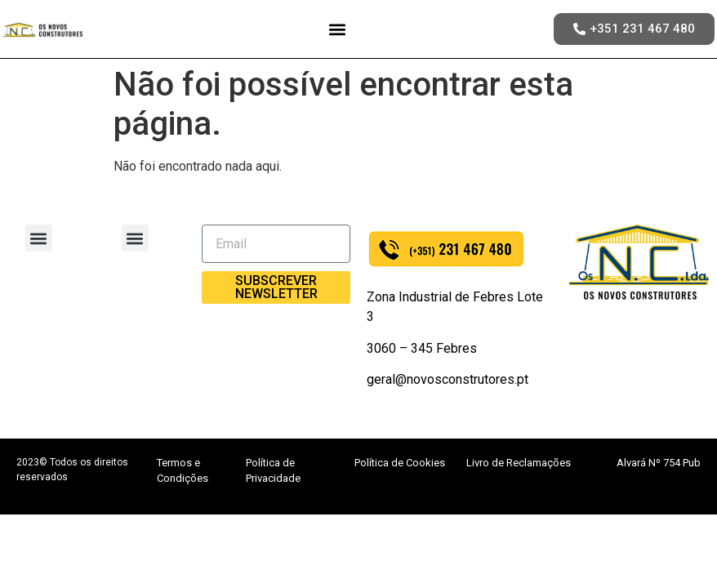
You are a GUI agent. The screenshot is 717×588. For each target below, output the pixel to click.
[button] (338, 29)
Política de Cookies (400, 463)
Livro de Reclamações (519, 463)
